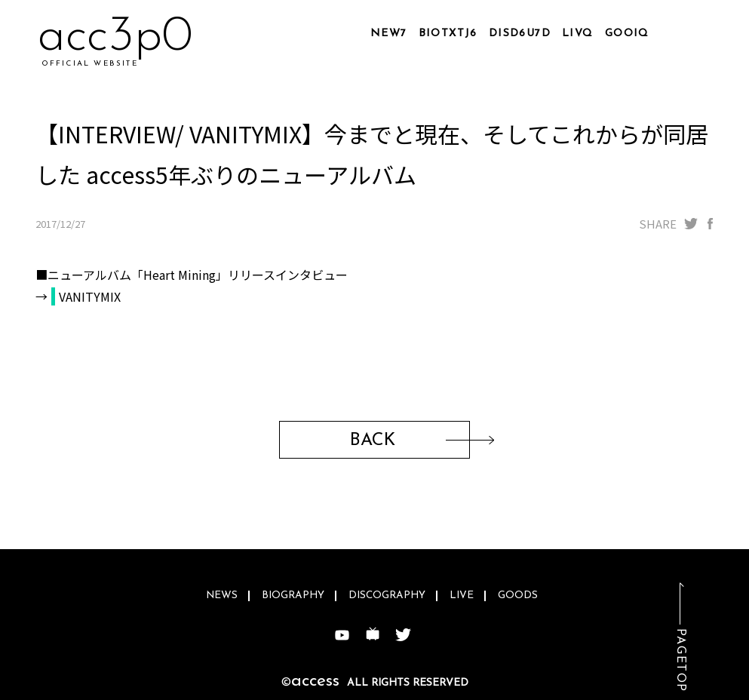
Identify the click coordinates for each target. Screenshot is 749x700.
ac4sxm (114, 37)
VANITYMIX (90, 296)
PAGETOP (680, 660)
